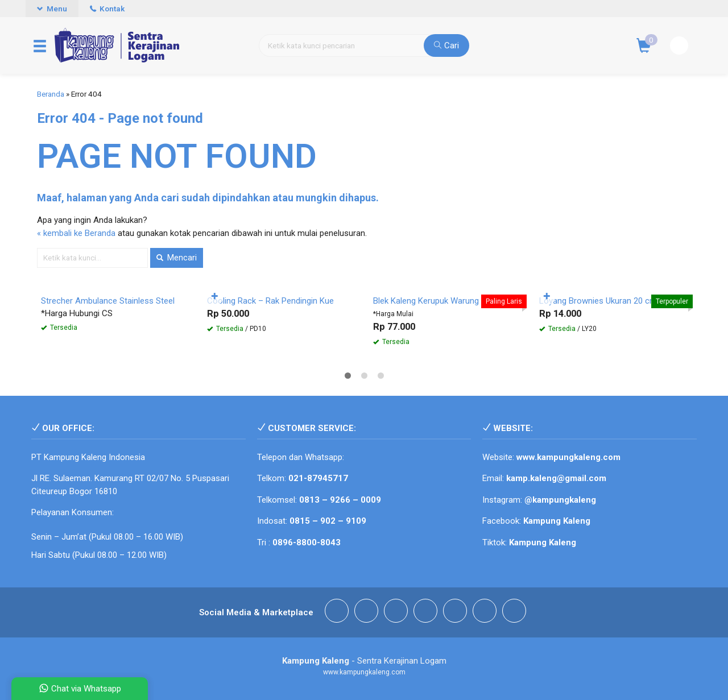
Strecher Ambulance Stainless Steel (108, 301)
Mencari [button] (177, 258)
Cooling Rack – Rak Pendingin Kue (270, 301)
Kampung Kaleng (543, 542)
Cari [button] (446, 45)
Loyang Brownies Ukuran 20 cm (598, 301)
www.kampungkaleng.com (568, 457)
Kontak (107, 9)
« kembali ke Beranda (76, 233)
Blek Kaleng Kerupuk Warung (426, 301)
